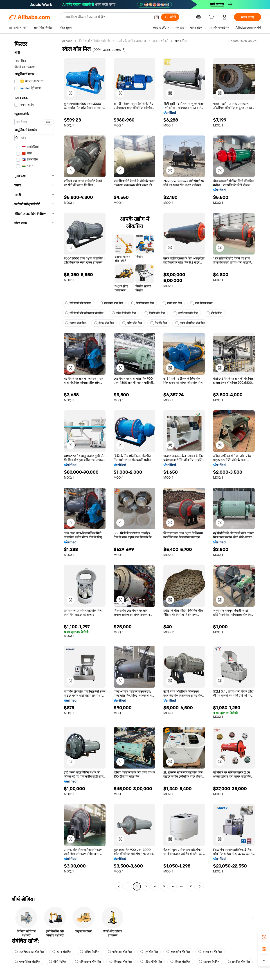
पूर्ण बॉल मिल (149, 952)
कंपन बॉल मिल (62, 952)
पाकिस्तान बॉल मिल (120, 952)
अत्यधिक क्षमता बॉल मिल (29, 952)
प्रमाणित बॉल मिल (239, 962)
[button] (157, 17)
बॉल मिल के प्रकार (201, 303)
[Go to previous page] (119, 886)
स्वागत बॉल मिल (75, 323)
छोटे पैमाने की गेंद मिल (78, 303)
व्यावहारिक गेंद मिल (178, 952)
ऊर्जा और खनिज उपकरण (131, 41)
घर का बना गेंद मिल (210, 952)
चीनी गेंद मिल (58, 962)
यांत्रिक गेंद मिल (90, 952)
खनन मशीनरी (160, 41)
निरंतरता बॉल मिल (120, 962)
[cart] (212, 18)
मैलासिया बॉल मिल (143, 303)
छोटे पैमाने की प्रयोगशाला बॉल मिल (84, 313)
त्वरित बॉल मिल (132, 323)
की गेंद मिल (214, 313)
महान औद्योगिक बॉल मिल (190, 323)
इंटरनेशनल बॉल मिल (186, 313)
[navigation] (34, 464)
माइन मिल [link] (181, 41)
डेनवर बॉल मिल (104, 323)
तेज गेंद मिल (159, 323)
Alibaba (67, 41)
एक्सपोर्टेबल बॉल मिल (27, 962)
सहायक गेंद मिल (209, 962)
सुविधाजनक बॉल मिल (88, 962)
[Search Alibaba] (107, 17)
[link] (264, 937)
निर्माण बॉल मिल (155, 313)
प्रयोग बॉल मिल (172, 303)
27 (191, 886)
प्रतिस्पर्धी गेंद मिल (151, 962)
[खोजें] (170, 17)
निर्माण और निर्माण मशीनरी (94, 41)
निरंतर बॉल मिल (180, 962)
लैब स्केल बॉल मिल (111, 303)
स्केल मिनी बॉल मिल (124, 313)
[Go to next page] (200, 886)
